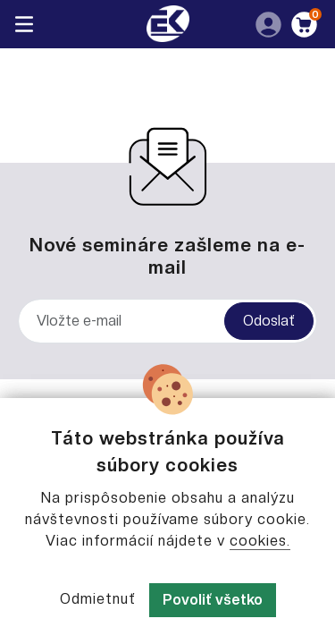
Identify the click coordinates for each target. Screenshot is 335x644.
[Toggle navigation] (24, 24)
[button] (267, 24)
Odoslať (269, 321)
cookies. (260, 541)
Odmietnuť (98, 599)
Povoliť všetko (213, 600)
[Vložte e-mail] (167, 321)
